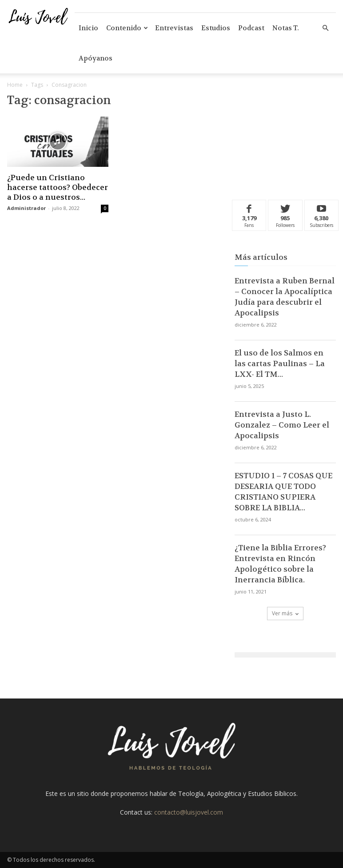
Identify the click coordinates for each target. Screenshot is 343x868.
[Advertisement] (285, 138)
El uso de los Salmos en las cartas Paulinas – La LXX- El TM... (280, 363)
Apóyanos (96, 58)
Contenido (127, 28)
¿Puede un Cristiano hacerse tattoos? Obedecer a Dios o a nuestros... (58, 187)
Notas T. (286, 28)
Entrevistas (174, 28)
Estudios (216, 28)
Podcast (251, 28)
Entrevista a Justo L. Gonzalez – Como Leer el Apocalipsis (282, 425)
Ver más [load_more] (285, 613)
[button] (325, 28)
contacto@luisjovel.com (189, 812)
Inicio (88, 28)
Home (15, 85)
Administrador (26, 208)
